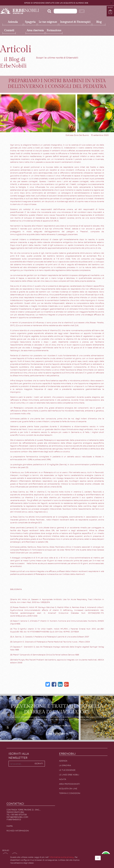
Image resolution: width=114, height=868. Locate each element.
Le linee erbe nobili (69, 775)
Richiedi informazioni (18, 831)
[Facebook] (54, 684)
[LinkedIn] (60, 684)
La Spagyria (65, 765)
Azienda (63, 761)
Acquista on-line (68, 789)
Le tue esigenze (67, 770)
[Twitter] (48, 684)
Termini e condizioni (70, 793)
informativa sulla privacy (62, 857)
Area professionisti (70, 784)
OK (98, 858)
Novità (63, 779)
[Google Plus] (66, 684)
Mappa (10, 826)
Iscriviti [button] (39, 763)
